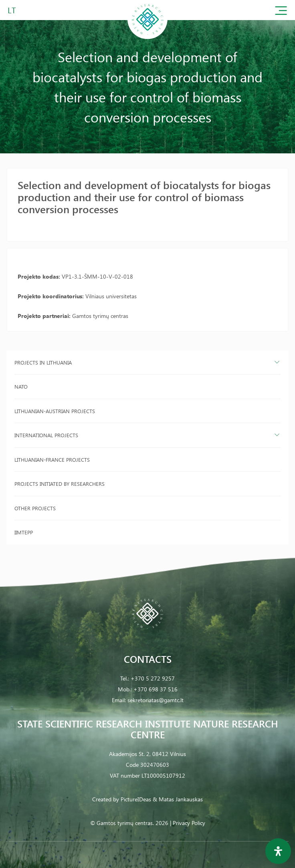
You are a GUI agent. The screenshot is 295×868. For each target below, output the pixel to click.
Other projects (35, 508)
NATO (21, 386)
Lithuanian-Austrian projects (55, 411)
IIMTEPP (24, 532)
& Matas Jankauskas (178, 799)
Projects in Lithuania (43, 362)
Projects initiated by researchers (60, 484)
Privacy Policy (189, 823)
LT (12, 10)
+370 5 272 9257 (153, 678)
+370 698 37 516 (156, 689)
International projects (46, 435)
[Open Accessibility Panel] (278, 851)
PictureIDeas (136, 799)
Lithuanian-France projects (52, 459)
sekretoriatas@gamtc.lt (156, 700)
